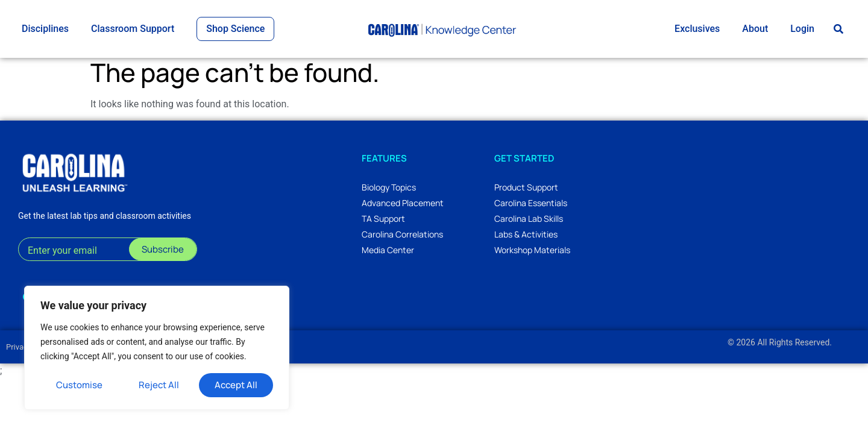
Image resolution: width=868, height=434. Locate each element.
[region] (157, 348)
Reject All (159, 385)
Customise (79, 385)
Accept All (236, 385)
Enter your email (62, 256)
